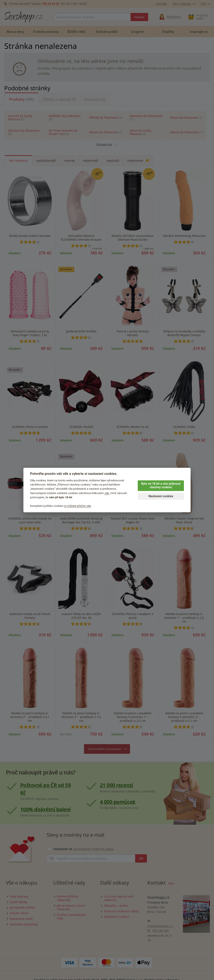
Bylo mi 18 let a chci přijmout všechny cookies (161, 486)
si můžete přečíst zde (78, 506)
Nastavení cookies (161, 496)
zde (107, 493)
